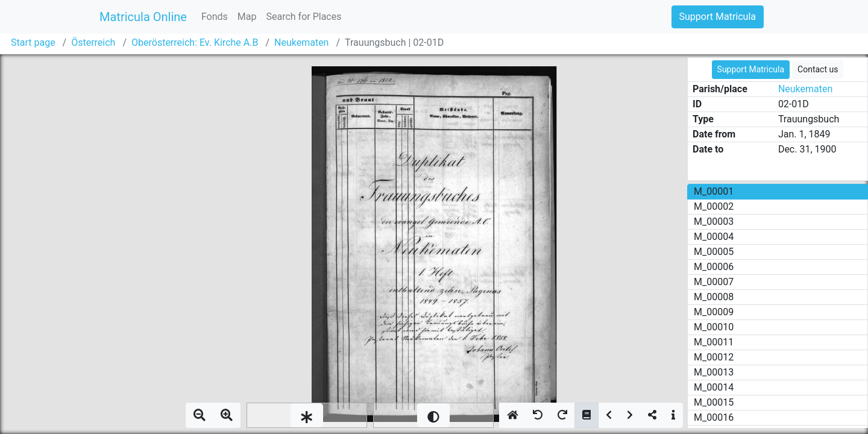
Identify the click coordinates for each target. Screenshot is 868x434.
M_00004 (714, 237)
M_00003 (714, 222)
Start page (33, 42)
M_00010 (714, 327)
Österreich (93, 42)
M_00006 (714, 267)
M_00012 (714, 357)
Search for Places (303, 17)
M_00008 (714, 297)
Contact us (818, 69)
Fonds (215, 17)
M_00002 (714, 206)
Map (247, 17)
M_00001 (714, 191)
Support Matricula (718, 17)
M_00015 (714, 402)
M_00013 (714, 372)
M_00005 (714, 252)
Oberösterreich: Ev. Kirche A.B (195, 42)
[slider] (307, 415)
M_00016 (714, 417)
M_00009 (714, 312)
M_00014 (714, 387)
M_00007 (714, 282)
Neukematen (301, 42)
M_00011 (714, 342)
